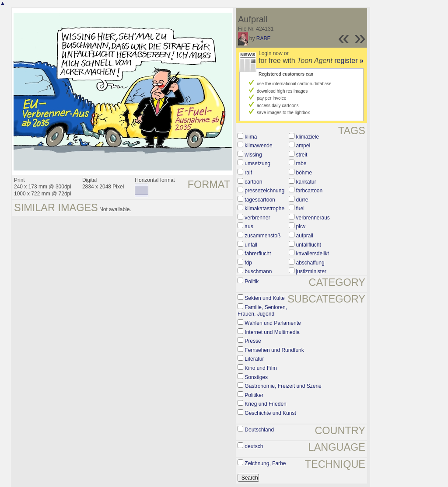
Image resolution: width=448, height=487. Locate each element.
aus (249, 226)
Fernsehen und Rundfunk (274, 350)
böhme (304, 173)
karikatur (306, 182)
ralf (248, 173)
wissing (253, 155)
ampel (303, 146)
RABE (264, 38)
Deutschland (259, 430)
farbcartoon (309, 191)
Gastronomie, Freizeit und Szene (283, 386)
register (349, 61)
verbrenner (257, 218)
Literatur (254, 359)
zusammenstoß (262, 236)
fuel (300, 209)
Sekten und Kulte (264, 298)
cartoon (253, 182)
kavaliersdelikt (312, 254)
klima (251, 137)
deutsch (254, 446)
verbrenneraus (313, 218)
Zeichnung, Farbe (265, 463)
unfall (251, 245)
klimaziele (307, 137)
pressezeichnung (264, 191)
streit (301, 155)
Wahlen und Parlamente (273, 323)
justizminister (311, 271)
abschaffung (310, 263)
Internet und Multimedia (272, 332)
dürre (302, 200)
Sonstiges (256, 377)
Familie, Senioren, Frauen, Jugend (262, 311)
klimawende (258, 146)
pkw (300, 226)
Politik (252, 282)
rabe (301, 163)
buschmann (258, 271)
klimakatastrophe (264, 209)
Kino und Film (261, 368)
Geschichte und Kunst (270, 413)
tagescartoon (260, 200)
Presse (253, 341)
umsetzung (257, 163)
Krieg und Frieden (265, 404)
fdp (248, 263)
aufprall (304, 236)
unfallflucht (308, 245)
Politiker (254, 395)
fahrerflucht (258, 254)
